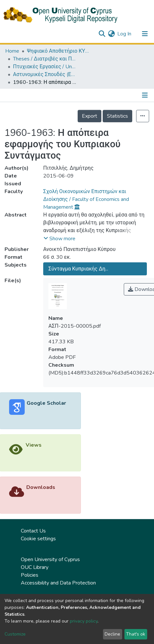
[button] (111, 34)
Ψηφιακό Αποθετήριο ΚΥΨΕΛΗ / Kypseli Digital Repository (59, 51)
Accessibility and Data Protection (58, 583)
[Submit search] (102, 34)
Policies (30, 575)
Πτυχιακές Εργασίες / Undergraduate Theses (45, 67)
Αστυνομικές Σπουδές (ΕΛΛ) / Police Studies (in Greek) (45, 74)
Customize (15, 634)
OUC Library (35, 567)
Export (90, 116)
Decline (112, 634)
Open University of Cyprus (50, 559)
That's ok (136, 634)
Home (12, 51)
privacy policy (84, 621)
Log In (125, 34)
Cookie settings (38, 539)
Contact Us (33, 531)
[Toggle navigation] (145, 34)
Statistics (117, 116)
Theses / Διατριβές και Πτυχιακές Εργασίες (45, 59)
